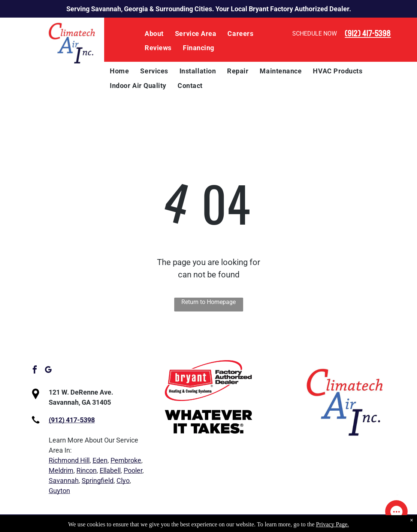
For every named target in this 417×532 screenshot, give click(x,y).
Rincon (87, 470)
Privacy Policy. (277, 523)
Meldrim (61, 470)
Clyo (123, 481)
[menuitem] (154, 34)
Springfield (98, 481)
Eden (100, 460)
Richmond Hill (69, 460)
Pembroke (126, 460)
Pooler (133, 470)
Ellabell (110, 470)
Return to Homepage (208, 302)
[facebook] (35, 371)
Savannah (64, 481)
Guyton (59, 491)
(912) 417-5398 (368, 33)
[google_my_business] (48, 371)
